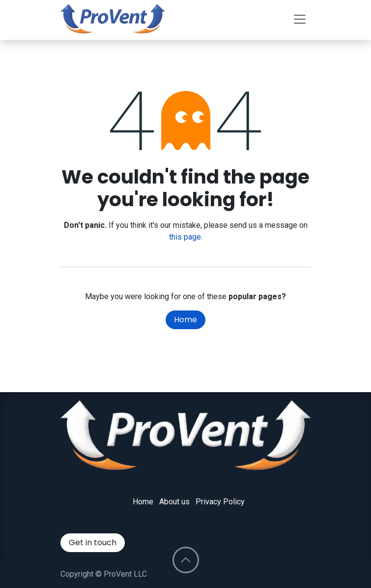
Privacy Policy (220, 502)
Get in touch (93, 542)
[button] (186, 560)
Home (185, 320)
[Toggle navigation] (300, 19)
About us (174, 502)
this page (185, 237)
